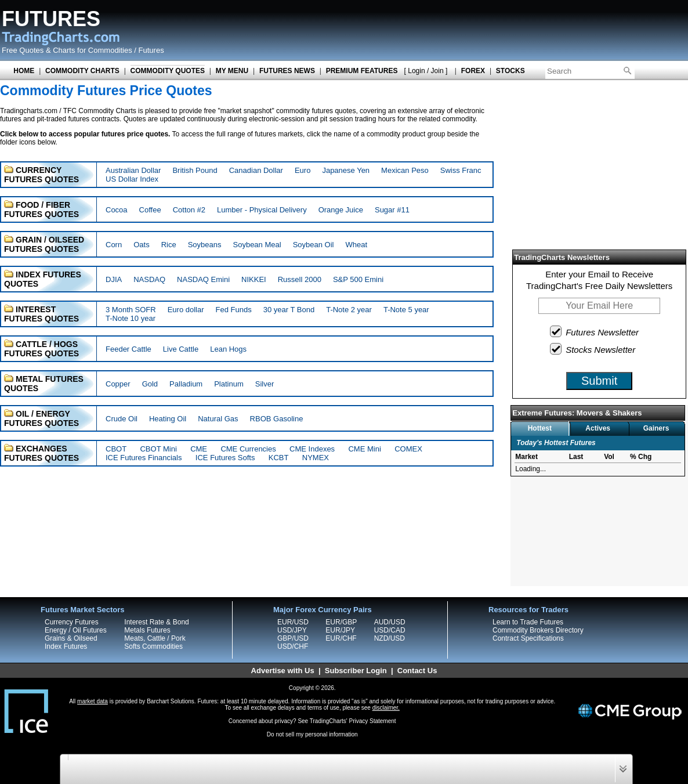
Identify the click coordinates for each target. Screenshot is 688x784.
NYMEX (316, 458)
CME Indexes (312, 449)
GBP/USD (293, 638)
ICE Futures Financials (144, 458)
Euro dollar (186, 310)
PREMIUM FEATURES (362, 71)
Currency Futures (72, 622)
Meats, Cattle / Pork (155, 638)
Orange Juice (341, 210)
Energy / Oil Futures (76, 630)
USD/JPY (292, 630)
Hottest (540, 428)
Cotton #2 (189, 210)
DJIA (114, 279)
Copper (118, 384)
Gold (150, 384)
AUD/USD (390, 622)
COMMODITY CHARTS (82, 71)
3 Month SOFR (131, 310)
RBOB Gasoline (277, 419)
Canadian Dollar (256, 170)
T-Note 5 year (406, 310)
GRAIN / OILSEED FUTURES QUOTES (44, 244)
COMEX (408, 449)
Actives (598, 428)
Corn (114, 245)
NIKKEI (254, 279)
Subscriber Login (356, 671)
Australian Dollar (133, 170)
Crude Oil (122, 419)
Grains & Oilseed (71, 638)
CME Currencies (248, 449)
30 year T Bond (289, 310)
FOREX (473, 71)
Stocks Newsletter (593, 349)
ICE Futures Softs (225, 458)
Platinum (229, 384)
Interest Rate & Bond (156, 622)
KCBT (279, 458)
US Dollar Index (132, 179)
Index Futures (66, 646)
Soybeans (205, 245)
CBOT (116, 449)
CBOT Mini (158, 449)
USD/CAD (390, 630)
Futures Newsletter (595, 331)
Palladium (186, 384)
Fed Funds (234, 310)
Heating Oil (168, 419)
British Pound (195, 170)
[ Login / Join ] (426, 71)
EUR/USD (293, 622)
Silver (265, 384)
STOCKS (510, 71)
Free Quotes (23, 50)
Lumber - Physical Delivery (262, 210)
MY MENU (232, 71)
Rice (169, 245)
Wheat (356, 245)
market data (93, 701)
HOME (24, 71)
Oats (141, 245)
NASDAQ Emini (203, 279)
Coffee (150, 210)
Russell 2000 (300, 279)
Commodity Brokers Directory (538, 630)
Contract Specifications (528, 638)
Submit (599, 381)
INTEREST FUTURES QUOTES (41, 314)
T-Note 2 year (349, 310)
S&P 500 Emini (358, 279)
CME (199, 449)
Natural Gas (218, 419)
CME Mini (364, 449)
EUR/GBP (341, 622)
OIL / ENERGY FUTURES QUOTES (41, 418)
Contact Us (417, 671)
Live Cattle (181, 349)
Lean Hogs (228, 349)
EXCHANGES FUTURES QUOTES (41, 453)
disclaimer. (386, 708)
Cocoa (117, 210)
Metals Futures (147, 630)
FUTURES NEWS (287, 71)
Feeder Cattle (128, 349)
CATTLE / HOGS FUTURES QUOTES (41, 349)
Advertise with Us (283, 671)
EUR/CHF (341, 638)
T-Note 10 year (131, 318)
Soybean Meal (257, 245)
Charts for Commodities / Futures (108, 50)
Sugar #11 (392, 210)
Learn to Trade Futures (528, 622)
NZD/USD (390, 638)
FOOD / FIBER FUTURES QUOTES (41, 209)
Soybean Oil (314, 245)
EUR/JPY (340, 630)
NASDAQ (149, 279)
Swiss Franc (461, 170)
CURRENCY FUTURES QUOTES (41, 175)
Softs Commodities (153, 646)
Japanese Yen (346, 170)
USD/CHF (293, 646)
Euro (303, 170)
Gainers (656, 428)
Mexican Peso (405, 170)
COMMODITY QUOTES (168, 71)
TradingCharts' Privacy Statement (353, 721)
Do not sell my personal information (312, 734)
